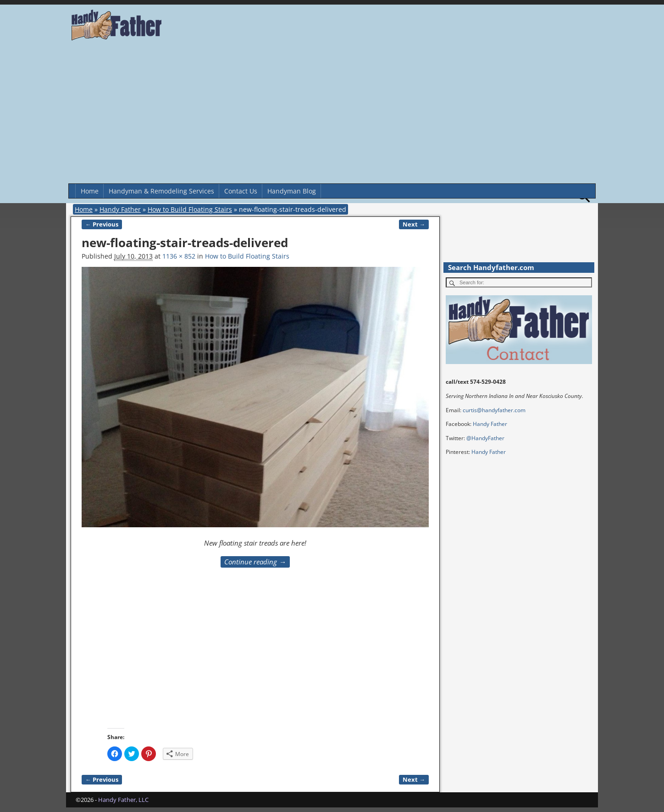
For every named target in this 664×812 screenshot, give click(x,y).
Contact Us (241, 191)
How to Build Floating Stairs (190, 209)
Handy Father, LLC (123, 800)
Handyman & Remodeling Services (161, 191)
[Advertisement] (332, 115)
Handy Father (120, 209)
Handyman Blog (292, 191)
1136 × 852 (179, 256)
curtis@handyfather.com (494, 410)
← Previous (102, 224)
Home (90, 191)
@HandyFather (485, 438)
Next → (414, 224)
